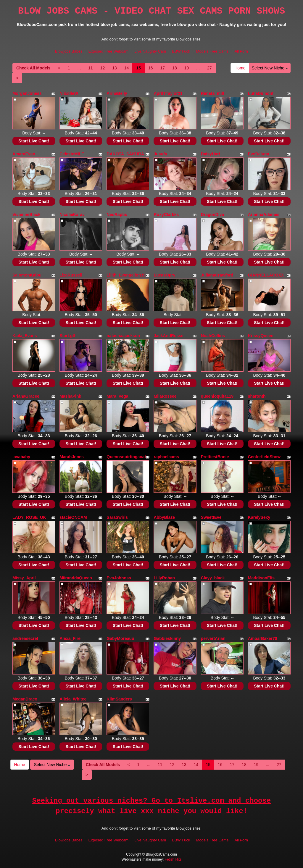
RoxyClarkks (166, 214)
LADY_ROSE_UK (29, 517)
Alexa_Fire (70, 638)
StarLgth (68, 336)
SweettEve (211, 517)
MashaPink (70, 396)
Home (240, 68)
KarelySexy (259, 517)
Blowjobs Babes (69, 51)
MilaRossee (165, 396)
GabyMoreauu (120, 638)
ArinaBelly (117, 93)
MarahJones (72, 457)
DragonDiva (213, 214)
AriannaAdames (264, 214)
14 (127, 68)
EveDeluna (259, 154)
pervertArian (213, 638)
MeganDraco (25, 699)
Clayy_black (213, 578)
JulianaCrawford (217, 275)
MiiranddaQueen (76, 578)
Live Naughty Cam (150, 51)
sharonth (257, 396)
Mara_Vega (117, 396)
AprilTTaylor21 (168, 93)
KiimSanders (119, 699)
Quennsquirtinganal (126, 457)
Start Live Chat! (34, 141)
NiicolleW (69, 93)
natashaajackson (123, 336)
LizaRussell (71, 275)
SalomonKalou (27, 275)
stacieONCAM (73, 517)
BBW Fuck (181, 51)
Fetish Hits (173, 859)
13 (115, 68)
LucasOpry (164, 275)
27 (209, 68)
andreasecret (25, 638)
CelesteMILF (72, 154)
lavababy (21, 457)
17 (163, 68)
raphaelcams (166, 457)
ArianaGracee (26, 396)
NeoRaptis (117, 214)
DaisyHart (211, 154)
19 (187, 68)
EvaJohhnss (119, 578)
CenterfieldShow (264, 457)
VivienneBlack (26, 214)
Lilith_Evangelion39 (126, 275)
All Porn (241, 51)
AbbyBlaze (164, 517)
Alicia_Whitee (73, 699)
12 (103, 68)
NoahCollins (213, 336)
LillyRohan (164, 578)
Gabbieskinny (167, 638)
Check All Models (33, 68)
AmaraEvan (24, 154)
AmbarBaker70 (263, 638)
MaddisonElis (261, 578)
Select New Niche (270, 68)
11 (91, 68)
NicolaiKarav (72, 214)
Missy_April (24, 578)
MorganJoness (27, 93)
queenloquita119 (217, 396)
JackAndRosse (168, 336)
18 (175, 68)
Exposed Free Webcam (109, 51)
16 (151, 68)
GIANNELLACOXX (266, 275)
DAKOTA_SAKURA (125, 154)
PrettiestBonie (215, 457)
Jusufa (160, 154)
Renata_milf (213, 93)
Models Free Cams (212, 51)
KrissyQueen (261, 336)
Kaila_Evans (25, 336)
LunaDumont (261, 93)
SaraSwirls (117, 517)
